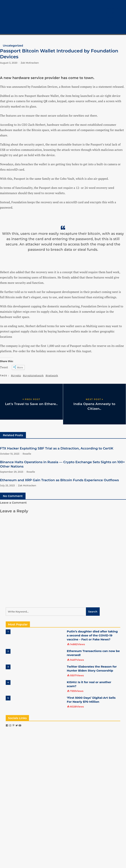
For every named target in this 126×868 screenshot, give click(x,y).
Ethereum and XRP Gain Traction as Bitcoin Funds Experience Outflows (59, 480)
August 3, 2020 (9, 63)
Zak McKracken (30, 63)
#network (52, 375)
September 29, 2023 (12, 472)
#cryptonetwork (33, 375)
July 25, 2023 (7, 485)
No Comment (13, 496)
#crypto (16, 375)
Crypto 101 (112, 17)
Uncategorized (13, 46)
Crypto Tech (113, 21)
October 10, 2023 (10, 454)
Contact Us (112, 30)
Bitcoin (110, 13)
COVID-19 (111, 26)
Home (109, 4)
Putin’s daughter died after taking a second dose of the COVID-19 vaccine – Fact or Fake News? (92, 635)
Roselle (27, 454)
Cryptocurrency (115, 8)
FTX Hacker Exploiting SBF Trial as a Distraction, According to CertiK (57, 448)
